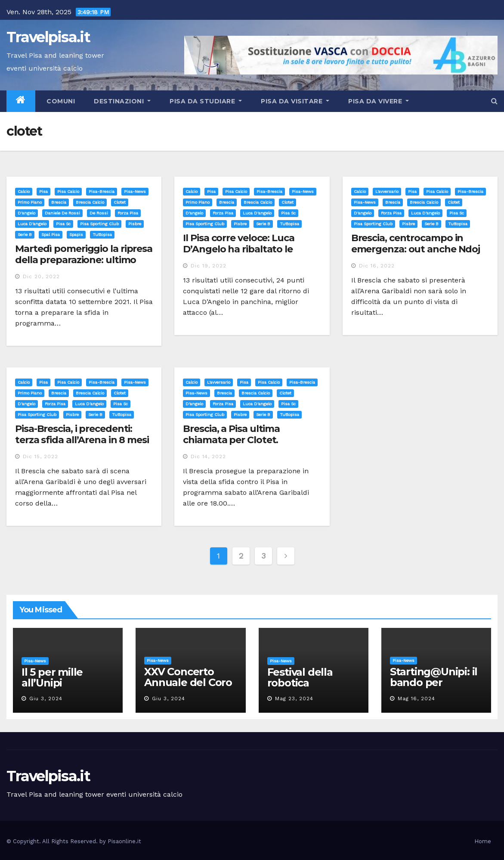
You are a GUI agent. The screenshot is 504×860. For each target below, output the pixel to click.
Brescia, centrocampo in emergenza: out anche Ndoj (416, 244)
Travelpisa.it (48, 37)
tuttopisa (102, 234)
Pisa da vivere (379, 101)
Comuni (60, 101)
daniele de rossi (62, 213)
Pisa (43, 191)
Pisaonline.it (124, 841)
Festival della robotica (300, 677)
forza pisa (128, 213)
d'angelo (26, 213)
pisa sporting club (99, 224)
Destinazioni (122, 101)
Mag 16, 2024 (416, 699)
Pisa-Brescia (102, 191)
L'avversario (387, 191)
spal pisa (51, 234)
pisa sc (63, 224)
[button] (494, 101)
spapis (76, 234)
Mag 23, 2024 (294, 699)
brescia (59, 202)
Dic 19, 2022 (209, 266)
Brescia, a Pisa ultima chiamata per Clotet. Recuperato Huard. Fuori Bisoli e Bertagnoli (240, 446)
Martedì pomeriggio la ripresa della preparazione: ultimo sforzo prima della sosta (84, 260)
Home (483, 841)
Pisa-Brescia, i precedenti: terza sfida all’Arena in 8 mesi (82, 434)
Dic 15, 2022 (40, 456)
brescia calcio (90, 202)
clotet (120, 202)
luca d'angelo (32, 224)
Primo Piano (30, 202)
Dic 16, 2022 (377, 266)
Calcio (24, 191)
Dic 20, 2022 (41, 276)
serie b (25, 234)
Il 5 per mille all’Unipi (52, 677)
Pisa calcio (68, 191)
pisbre (135, 224)
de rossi (99, 213)
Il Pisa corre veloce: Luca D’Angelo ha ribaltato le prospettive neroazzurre (239, 249)
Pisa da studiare (206, 101)
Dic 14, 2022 (208, 456)
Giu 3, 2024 (46, 699)
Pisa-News (135, 191)
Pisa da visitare (295, 101)
